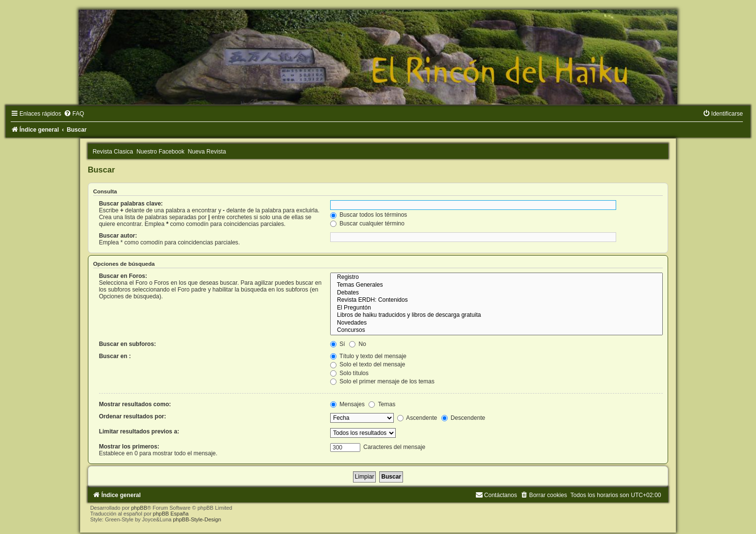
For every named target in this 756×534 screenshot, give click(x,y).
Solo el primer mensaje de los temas (382, 381)
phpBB (139, 508)
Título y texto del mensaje (368, 356)
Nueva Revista (207, 152)
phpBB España (171, 514)
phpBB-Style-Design (197, 519)
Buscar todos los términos (369, 215)
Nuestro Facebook (160, 152)
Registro (496, 277)
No (358, 344)
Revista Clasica (113, 152)
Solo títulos (349, 373)
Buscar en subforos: (128, 344)
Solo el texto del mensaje (368, 364)
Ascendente (417, 418)
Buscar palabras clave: (131, 204)
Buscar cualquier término (367, 224)
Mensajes (347, 404)
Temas (382, 404)
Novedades (496, 323)
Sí (338, 344)
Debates (496, 293)
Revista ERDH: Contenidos (496, 300)
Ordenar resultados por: (133, 416)
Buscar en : (115, 356)
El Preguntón (496, 308)
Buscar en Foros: (123, 276)
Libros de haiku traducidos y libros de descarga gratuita (496, 315)
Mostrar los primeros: (129, 447)
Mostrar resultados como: (135, 404)
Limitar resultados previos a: (139, 431)
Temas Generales (496, 285)
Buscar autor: (118, 236)
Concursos (496, 330)
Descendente (463, 418)
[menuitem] (74, 114)
